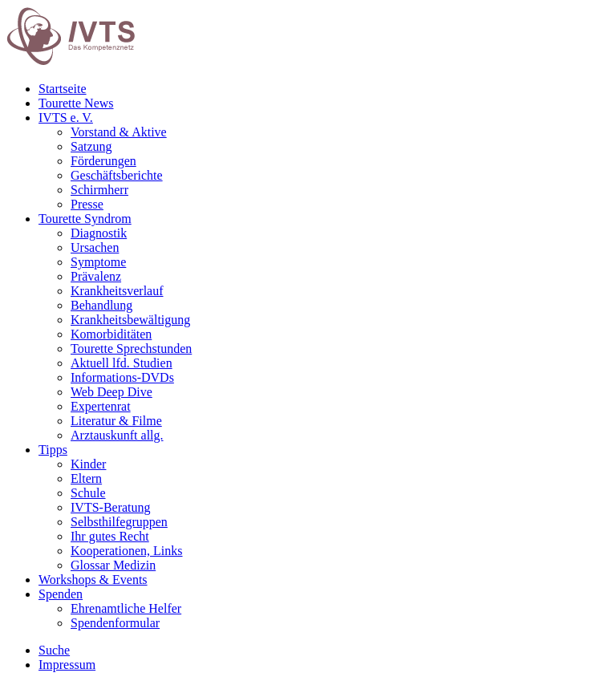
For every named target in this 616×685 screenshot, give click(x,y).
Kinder (88, 464)
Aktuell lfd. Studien (122, 363)
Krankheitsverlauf (117, 291)
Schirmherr (99, 190)
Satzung (91, 146)
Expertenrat (101, 406)
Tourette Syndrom (85, 219)
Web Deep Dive (111, 392)
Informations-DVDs (122, 377)
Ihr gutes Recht (110, 536)
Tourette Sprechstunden (131, 349)
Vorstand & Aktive (119, 132)
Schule (88, 493)
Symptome (98, 262)
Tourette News (76, 103)
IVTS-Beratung (111, 507)
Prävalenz (96, 276)
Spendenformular (115, 623)
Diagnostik (99, 233)
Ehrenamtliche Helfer (126, 608)
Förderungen (103, 161)
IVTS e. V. (66, 118)
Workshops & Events (93, 580)
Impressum (67, 665)
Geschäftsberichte (117, 175)
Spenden (61, 594)
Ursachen (95, 247)
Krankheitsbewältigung (130, 320)
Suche (54, 650)
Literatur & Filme (116, 421)
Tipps (53, 450)
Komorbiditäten (111, 334)
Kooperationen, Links (127, 551)
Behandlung (101, 305)
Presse (87, 204)
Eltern (86, 478)
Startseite (63, 89)
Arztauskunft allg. (117, 435)
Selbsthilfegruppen (119, 522)
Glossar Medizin (113, 565)
